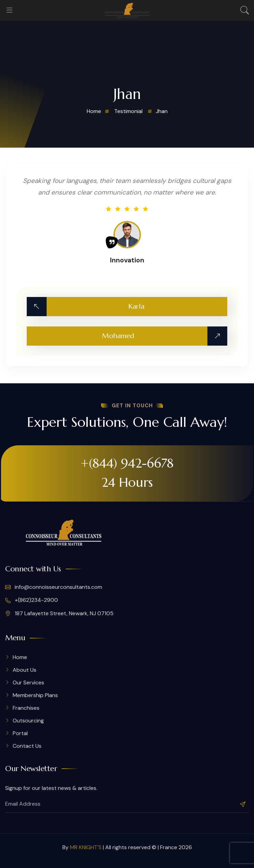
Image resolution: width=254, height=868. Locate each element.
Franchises (26, 708)
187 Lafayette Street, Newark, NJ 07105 (59, 613)
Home (20, 657)
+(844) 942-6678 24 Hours (127, 473)
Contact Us (27, 746)
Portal (20, 733)
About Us (25, 670)
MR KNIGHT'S (86, 847)
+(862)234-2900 (32, 600)
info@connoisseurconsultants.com (54, 587)
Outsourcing (28, 721)
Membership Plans (35, 695)
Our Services (28, 683)
